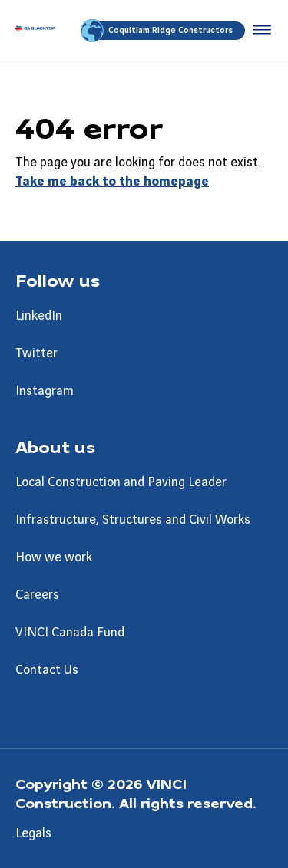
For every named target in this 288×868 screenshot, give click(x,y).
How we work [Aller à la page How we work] (54, 557)
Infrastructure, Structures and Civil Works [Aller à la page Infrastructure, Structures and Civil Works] (133, 520)
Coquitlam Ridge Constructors (158, 31)
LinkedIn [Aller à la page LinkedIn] (39, 316)
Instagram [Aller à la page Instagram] (45, 391)
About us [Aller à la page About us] (55, 446)
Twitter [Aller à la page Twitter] (36, 353)
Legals (33, 833)
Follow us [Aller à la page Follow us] (58, 280)
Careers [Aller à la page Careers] (37, 595)
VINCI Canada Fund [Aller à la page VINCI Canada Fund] (70, 633)
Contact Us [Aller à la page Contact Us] (47, 670)
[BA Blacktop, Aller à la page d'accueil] (35, 31)
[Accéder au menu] (259, 31)
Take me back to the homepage (112, 182)
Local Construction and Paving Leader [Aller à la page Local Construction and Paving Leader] (121, 482)
